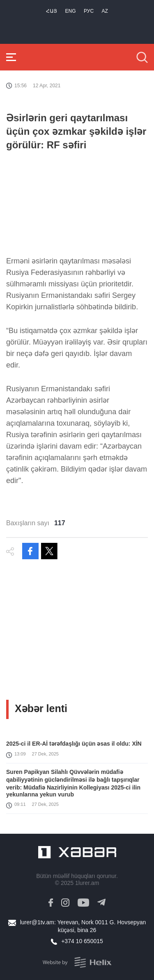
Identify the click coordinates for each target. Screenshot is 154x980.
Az (105, 11)
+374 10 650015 (82, 941)
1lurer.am (87, 883)
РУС (89, 11)
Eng (71, 11)
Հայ (52, 11)
